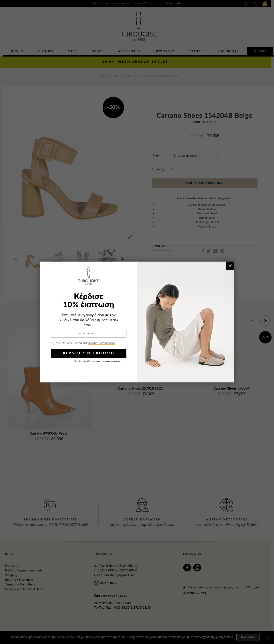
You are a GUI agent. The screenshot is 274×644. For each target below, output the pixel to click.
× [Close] (230, 266)
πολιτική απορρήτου (101, 343)
